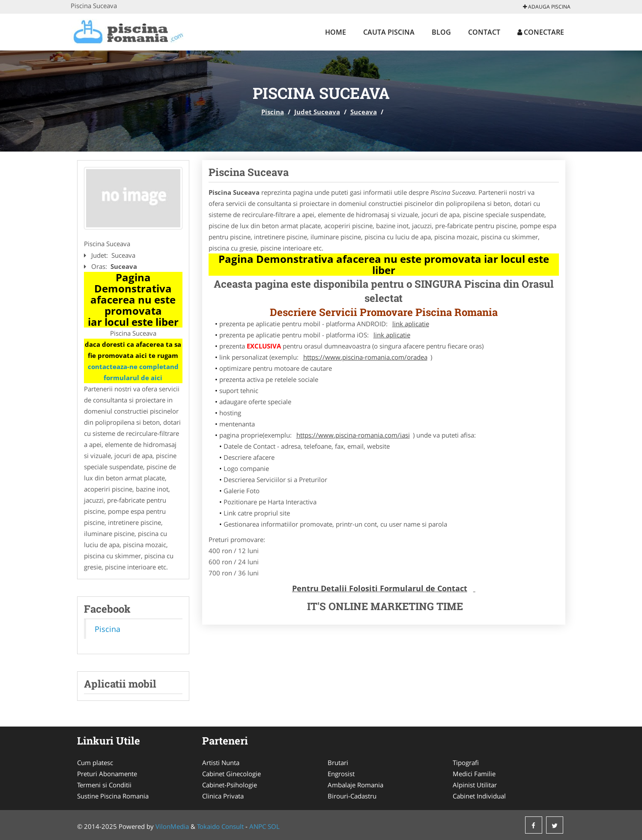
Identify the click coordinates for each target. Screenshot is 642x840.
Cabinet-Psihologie (230, 785)
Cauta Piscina (389, 32)
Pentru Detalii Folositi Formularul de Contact (380, 588)
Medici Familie (474, 774)
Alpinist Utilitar (475, 785)
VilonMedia (172, 826)
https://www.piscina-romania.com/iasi (353, 435)
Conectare (541, 32)
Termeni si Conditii (104, 785)
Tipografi (466, 763)
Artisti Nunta (221, 763)
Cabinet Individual (479, 796)
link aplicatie (411, 324)
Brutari (338, 763)
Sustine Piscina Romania (113, 796)
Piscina (273, 112)
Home (336, 32)
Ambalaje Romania (355, 785)
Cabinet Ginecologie (231, 774)
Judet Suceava (317, 112)
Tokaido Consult (220, 826)
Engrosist (341, 774)
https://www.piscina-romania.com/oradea (365, 357)
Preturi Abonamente (107, 774)
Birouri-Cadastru (352, 796)
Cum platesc (95, 763)
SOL (274, 826)
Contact (484, 32)
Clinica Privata (223, 796)
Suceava (364, 112)
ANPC (258, 826)
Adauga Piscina (547, 7)
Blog (441, 32)
